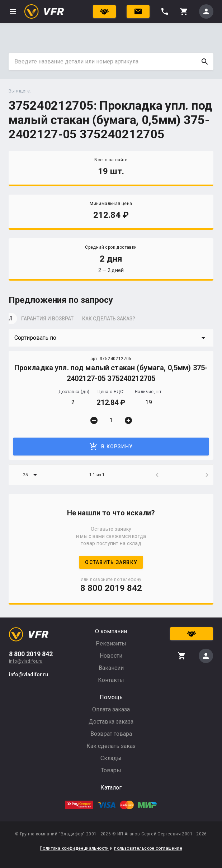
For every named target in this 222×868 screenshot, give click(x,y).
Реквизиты (111, 643)
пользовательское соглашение (148, 848)
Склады (111, 758)
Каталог (111, 788)
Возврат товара (111, 734)
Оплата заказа (111, 709)
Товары (111, 770)
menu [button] (13, 11)
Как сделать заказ (111, 746)
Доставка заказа (111, 722)
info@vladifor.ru (26, 661)
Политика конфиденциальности (74, 848)
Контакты (111, 680)
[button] (111, 338)
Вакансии (111, 668)
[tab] (27, 321)
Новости (111, 656)
